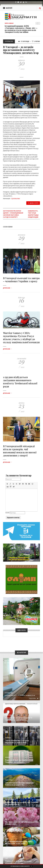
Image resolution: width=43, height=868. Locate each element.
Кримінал (8, 757)
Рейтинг (36, 41)
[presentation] (7, 484)
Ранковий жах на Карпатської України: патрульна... (19, 761)
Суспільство (16, 199)
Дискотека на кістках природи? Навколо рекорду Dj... (20, 784)
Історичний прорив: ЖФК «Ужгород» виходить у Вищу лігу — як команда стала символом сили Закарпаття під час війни (21, 29)
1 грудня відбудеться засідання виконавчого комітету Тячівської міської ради (20, 382)
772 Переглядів (24, 41)
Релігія (7, 839)
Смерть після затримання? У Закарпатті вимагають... (19, 719)
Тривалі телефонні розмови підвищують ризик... (18, 862)
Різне (6, 858)
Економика (8, 738)
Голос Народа (8, 715)
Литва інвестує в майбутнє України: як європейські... (22, 803)
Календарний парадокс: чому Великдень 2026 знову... (19, 842)
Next (39, 23)
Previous (37, 23)
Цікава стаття (33, 203)
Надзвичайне (8, 780)
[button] (7, 484)
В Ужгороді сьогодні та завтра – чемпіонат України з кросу (21, 280)
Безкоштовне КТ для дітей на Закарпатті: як (20, 695)
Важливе (7, 819)
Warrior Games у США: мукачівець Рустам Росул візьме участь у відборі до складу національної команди (21, 338)
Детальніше (7, 288)
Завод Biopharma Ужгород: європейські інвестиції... (17, 741)
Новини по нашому (10, 800)
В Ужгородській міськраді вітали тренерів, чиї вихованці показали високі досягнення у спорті (20, 451)
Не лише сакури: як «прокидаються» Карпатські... (22, 823)
